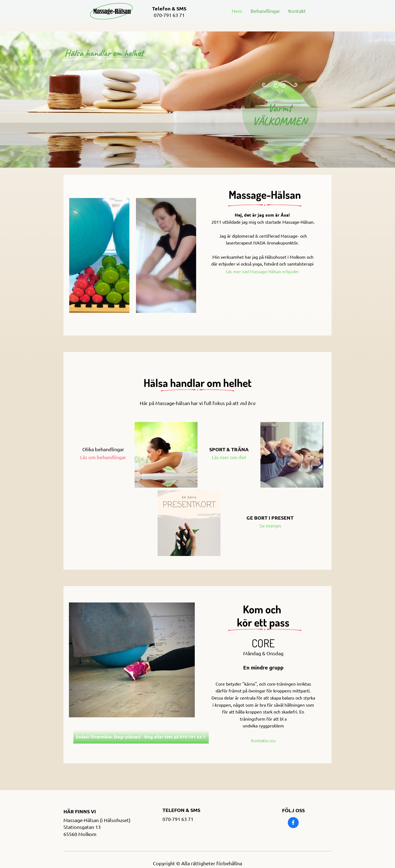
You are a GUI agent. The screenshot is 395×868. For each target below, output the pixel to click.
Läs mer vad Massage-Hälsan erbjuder (263, 271)
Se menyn (270, 525)
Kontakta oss (263, 740)
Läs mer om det (229, 457)
